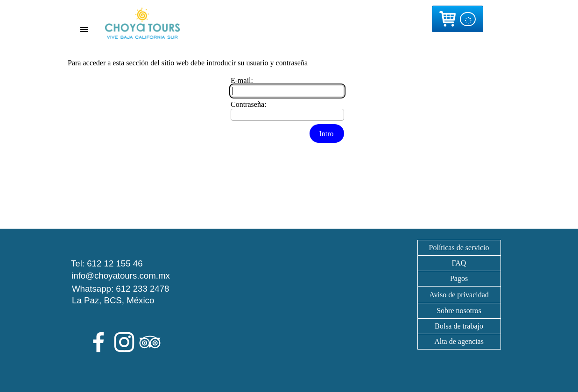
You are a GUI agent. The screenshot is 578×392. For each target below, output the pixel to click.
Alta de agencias (459, 341)
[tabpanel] (459, 295)
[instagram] (124, 342)
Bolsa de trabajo (459, 326)
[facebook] (99, 342)
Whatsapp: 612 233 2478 (121, 289)
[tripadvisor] (150, 342)
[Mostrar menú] (84, 29)
